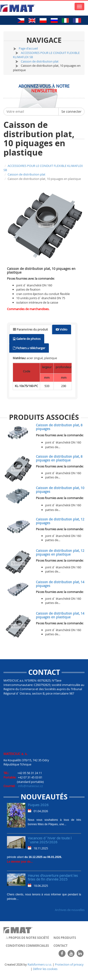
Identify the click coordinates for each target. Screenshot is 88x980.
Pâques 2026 (38, 805)
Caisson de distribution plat (40, 61)
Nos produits (65, 938)
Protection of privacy (69, 964)
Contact (61, 946)
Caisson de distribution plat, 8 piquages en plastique (59, 458)
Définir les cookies (45, 969)
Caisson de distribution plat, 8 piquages (59, 427)
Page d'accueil (28, 48)
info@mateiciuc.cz (30, 786)
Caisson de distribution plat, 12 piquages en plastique (60, 552)
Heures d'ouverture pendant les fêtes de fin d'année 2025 (53, 877)
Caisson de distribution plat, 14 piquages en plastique (60, 615)
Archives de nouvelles (70, 910)
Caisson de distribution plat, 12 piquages (60, 521)
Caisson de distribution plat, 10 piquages (60, 490)
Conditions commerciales (27, 946)
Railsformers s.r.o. (40, 964)
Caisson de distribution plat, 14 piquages (60, 584)
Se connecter (71, 111)
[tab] (30, 329)
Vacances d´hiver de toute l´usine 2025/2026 (50, 840)
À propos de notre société (27, 938)
